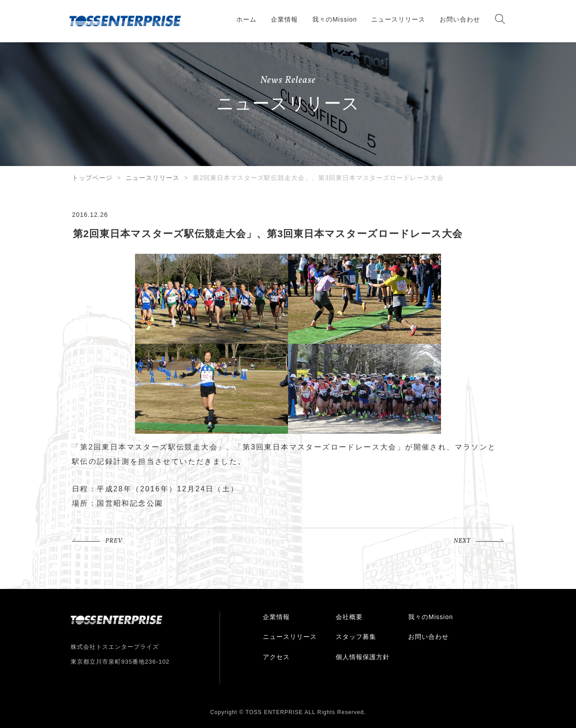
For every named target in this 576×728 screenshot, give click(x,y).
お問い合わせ (460, 19)
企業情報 (284, 19)
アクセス (276, 657)
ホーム (246, 19)
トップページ (92, 178)
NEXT (462, 541)
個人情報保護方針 (363, 657)
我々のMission (335, 19)
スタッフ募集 (356, 637)
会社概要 (349, 617)
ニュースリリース (398, 19)
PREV (114, 541)
